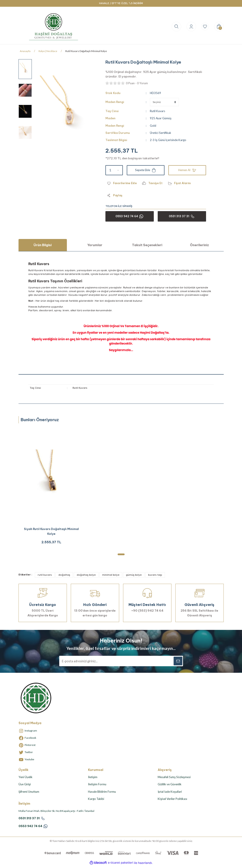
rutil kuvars (45, 577)
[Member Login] (189, 27)
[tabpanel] (51, 489)
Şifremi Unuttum (29, 794)
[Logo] (54, 26)
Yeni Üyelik (25, 779)
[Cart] (219, 27)
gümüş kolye (134, 577)
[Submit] (178, 663)
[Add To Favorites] (122, 183)
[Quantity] (114, 170)
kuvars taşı (155, 577)
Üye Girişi (25, 786)
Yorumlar (95, 245)
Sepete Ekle (146, 170)
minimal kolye (111, 577)
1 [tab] (121, 556)
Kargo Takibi (96, 801)
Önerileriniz (199, 245)
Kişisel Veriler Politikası (172, 801)
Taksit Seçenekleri (147, 245)
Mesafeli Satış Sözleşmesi (174, 779)
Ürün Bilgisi (43, 245)
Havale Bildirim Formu (102, 794)
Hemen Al (187, 170)
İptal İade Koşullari (170, 794)
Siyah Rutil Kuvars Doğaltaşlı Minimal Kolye (51, 532)
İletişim (93, 779)
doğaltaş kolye (86, 577)
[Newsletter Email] (121, 663)
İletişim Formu (97, 786)
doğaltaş (64, 577)
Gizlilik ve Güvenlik (170, 786)
